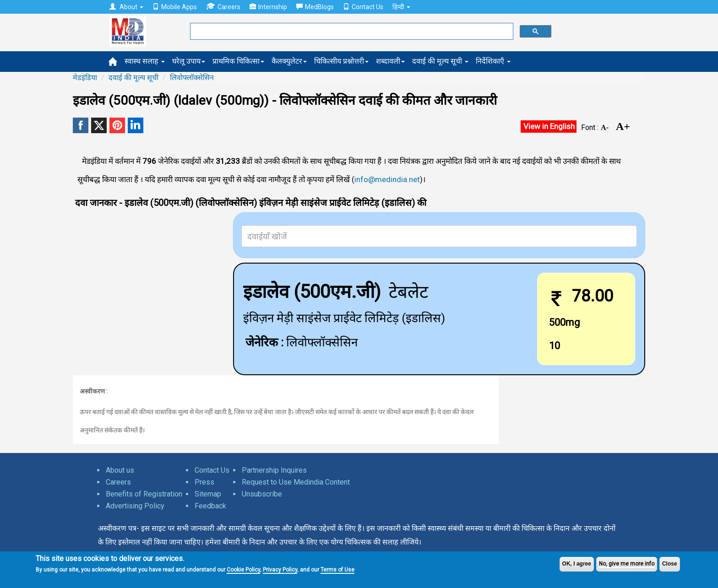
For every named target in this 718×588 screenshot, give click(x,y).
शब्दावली (390, 61)
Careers (223, 7)
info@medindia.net (387, 179)
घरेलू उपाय (189, 61)
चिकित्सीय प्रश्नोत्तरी (341, 61)
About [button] (126, 7)
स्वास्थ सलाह (145, 61)
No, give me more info (627, 564)
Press (204, 482)
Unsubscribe (262, 494)
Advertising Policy (135, 506)
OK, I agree (577, 564)
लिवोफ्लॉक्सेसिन (192, 78)
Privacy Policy (280, 570)
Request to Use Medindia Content (296, 482)
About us (120, 470)
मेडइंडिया (85, 78)
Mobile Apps (175, 7)
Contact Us (363, 7)
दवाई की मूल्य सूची (440, 61)
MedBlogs (315, 7)
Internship (268, 7)
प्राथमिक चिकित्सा (238, 61)
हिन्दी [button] (401, 7)
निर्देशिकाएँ (493, 61)
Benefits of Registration (144, 494)
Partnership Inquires (274, 470)
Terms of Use (337, 570)
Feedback (210, 506)
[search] (351, 32)
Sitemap (208, 494)
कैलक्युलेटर (289, 61)
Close (670, 564)
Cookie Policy (243, 570)
